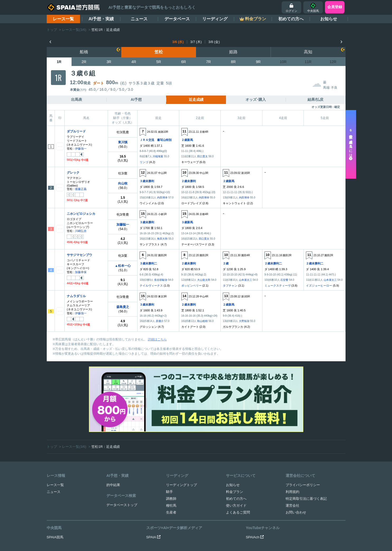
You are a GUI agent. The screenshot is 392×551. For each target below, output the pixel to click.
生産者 (171, 453)
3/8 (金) (214, 42)
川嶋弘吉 (81, 231)
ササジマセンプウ (79, 255)
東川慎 (123, 142)
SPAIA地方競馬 (190, 539)
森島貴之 (123, 307)
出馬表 (77, 99)
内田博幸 (162, 198)
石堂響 (284, 280)
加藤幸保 (81, 272)
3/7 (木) (196, 42)
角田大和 (162, 239)
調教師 (171, 439)
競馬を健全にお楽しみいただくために (219, 518)
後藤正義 (81, 189)
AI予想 (136, 99)
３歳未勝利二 (148, 263)
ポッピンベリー (192, 286)
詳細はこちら (157, 339)
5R (159, 62)
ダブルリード (76, 131)
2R (84, 62)
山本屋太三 (245, 280)
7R (209, 62)
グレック (73, 173)
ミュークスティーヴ (278, 286)
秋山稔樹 (202, 321)
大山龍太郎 (204, 280)
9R (258, 62)
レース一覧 (63, 19)
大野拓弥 (244, 321)
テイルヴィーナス (151, 286)
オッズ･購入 (256, 99)
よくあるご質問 (238, 453)
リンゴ (144, 162)
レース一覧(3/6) (74, 30)
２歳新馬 (187, 140)
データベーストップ (122, 445)
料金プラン (235, 432)
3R (109, 62)
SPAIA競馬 (55, 478)
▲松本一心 (123, 266)
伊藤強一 (81, 149)
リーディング (215, 19)
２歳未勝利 (189, 181)
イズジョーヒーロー (319, 286)
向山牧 (123, 183)
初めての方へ (291, 19)
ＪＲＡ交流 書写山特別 (156, 140)
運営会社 (292, 446)
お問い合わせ (296, 453)
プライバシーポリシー (303, 425)
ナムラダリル (76, 296)
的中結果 (113, 425)
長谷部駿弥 (161, 280)
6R (183, 62)
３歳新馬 (187, 222)
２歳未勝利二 (273, 263)
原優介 (160, 321)
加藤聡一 (123, 225)
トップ (52, 30)
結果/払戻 (315, 99)
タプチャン (230, 286)
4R (134, 62)
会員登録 (335, 7)
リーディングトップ (181, 425)
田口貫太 (202, 156)
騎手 (169, 432)
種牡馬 (171, 446)
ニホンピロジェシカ (81, 214)
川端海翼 (158, 156)
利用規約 (292, 432)
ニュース (139, 19)
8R (233, 62)
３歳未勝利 (147, 181)
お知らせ (329, 19)
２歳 (226, 263)
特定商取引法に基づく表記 (306, 439)
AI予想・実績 (101, 19)
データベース (177, 19)
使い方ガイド (236, 446)
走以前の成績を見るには (351, 144)
